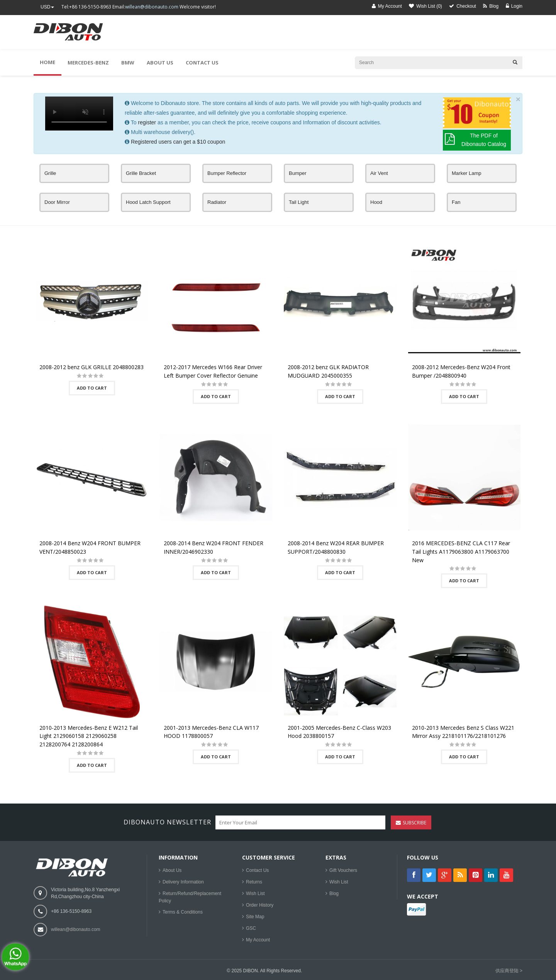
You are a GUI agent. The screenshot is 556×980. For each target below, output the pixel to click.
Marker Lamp (467, 173)
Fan (456, 202)
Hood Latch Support (148, 202)
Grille (50, 173)
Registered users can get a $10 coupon (178, 142)
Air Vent (379, 173)
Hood (376, 202)
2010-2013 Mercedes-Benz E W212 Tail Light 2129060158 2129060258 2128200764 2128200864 (89, 736)
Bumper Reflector (227, 173)
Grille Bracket (141, 173)
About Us (172, 870)
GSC (251, 928)
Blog (334, 894)
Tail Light (299, 202)
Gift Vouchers (343, 870)
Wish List (255, 894)
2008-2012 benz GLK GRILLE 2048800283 (92, 367)
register (147, 122)
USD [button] (47, 7)
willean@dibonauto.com (152, 7)
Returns (254, 882)
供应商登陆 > (509, 971)
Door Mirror (57, 202)
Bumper (298, 173)
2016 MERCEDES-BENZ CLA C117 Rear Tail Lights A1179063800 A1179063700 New (461, 551)
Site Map (255, 917)
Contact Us (257, 870)
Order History (260, 905)
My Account (258, 940)
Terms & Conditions (183, 912)
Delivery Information (183, 882)
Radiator (217, 202)
